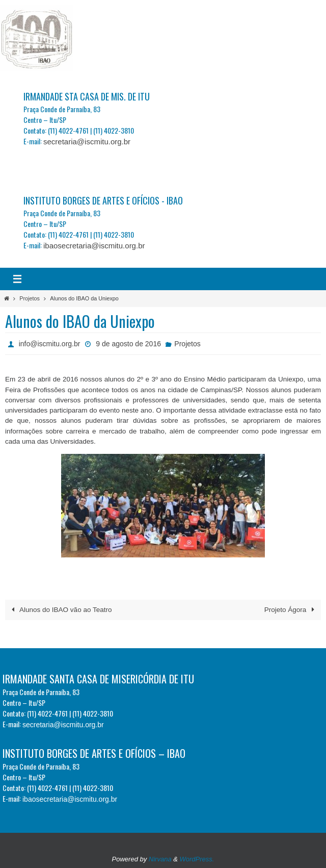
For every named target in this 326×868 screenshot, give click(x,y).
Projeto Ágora (291, 610)
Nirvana (160, 859)
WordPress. (197, 859)
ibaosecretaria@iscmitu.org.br (94, 246)
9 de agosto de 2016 (128, 344)
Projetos (30, 298)
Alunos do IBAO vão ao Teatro (60, 610)
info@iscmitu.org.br (50, 344)
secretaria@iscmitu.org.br (87, 142)
